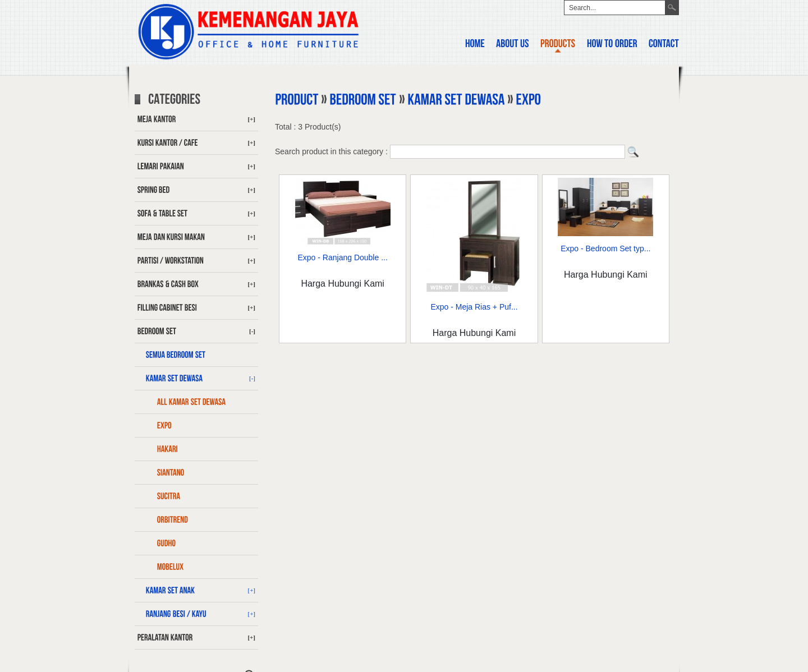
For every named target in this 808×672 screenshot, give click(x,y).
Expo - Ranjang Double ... (343, 257)
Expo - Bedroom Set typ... (605, 248)
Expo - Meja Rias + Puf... (474, 307)
